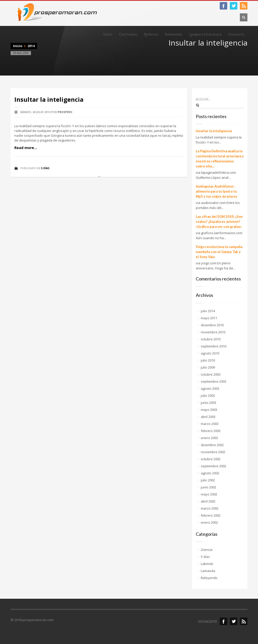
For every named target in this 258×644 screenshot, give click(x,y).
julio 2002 (208, 480)
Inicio (108, 34)
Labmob (207, 564)
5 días (45, 168)
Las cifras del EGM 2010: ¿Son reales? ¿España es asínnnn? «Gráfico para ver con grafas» (219, 222)
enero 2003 (209, 438)
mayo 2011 (209, 318)
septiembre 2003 (214, 381)
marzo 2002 (210, 508)
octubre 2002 (211, 459)
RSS (244, 6)
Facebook (223, 621)
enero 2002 (209, 522)
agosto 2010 (210, 353)
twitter (234, 6)
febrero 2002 (211, 515)
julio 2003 (208, 396)
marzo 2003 (210, 424)
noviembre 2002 (213, 452)
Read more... (26, 148)
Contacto (236, 34)
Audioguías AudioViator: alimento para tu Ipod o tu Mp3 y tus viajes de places (217, 191)
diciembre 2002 (212, 445)
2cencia (207, 550)
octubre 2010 (211, 339)
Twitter (234, 621)
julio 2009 (208, 367)
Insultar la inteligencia (49, 99)
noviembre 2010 (213, 332)
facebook (223, 6)
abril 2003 (208, 417)
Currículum (128, 34)
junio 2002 (208, 487)
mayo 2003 (209, 410)
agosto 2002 (210, 473)
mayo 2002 (209, 494)
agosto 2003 (210, 388)
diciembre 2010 (212, 325)
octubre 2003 (211, 374)
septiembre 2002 (214, 466)
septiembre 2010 (214, 346)
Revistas (150, 34)
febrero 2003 (211, 431)
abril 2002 (208, 501)
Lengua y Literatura (204, 34)
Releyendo (174, 34)
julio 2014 (208, 311)
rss (244, 621)
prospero (65, 112)
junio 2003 (208, 403)
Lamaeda (208, 571)
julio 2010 (208, 360)
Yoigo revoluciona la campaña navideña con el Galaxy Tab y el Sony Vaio (219, 252)
